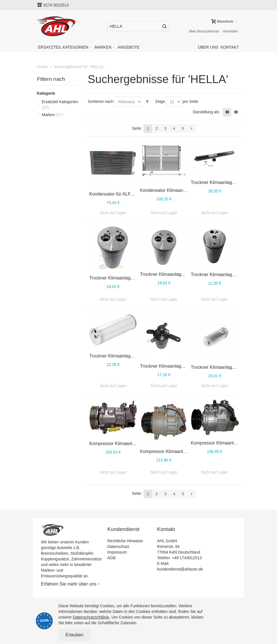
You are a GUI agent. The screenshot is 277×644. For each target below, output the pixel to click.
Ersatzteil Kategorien (60, 105)
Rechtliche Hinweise (125, 541)
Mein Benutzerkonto (204, 31)
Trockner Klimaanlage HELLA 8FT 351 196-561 (187, 366)
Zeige (160, 101)
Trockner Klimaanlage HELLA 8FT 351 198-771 (137, 278)
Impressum (117, 552)
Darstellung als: (207, 112)
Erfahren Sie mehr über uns (69, 584)
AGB (111, 558)
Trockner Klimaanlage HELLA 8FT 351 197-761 (187, 274)
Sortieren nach (101, 101)
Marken (52, 115)
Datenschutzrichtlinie (91, 617)
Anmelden (230, 31)
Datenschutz (118, 547)
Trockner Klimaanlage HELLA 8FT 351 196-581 (137, 356)
